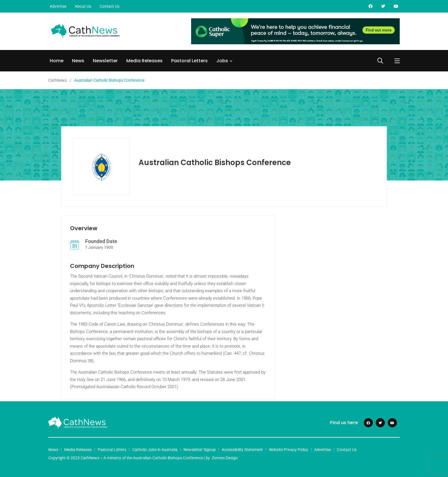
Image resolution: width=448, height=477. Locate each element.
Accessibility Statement (242, 450)
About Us (83, 6)
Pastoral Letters (189, 61)
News (78, 61)
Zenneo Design (225, 458)
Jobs (222, 61)
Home (57, 61)
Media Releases (144, 61)
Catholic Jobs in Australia (155, 450)
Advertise (58, 6)
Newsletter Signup (200, 450)
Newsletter (105, 61)
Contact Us (110, 6)
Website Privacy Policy (289, 450)
